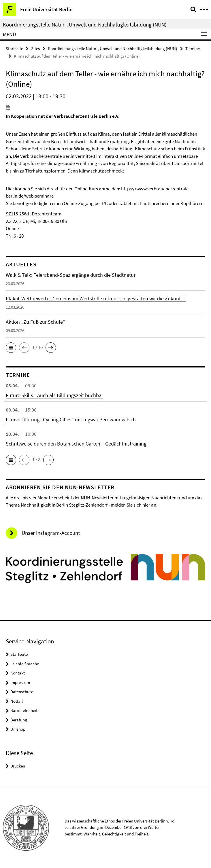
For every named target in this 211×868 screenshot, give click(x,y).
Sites (35, 49)
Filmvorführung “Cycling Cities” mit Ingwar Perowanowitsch (71, 419)
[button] (11, 348)
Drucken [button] (18, 766)
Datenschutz (21, 692)
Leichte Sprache (25, 664)
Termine (193, 49)
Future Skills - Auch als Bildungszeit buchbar (54, 395)
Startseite (14, 49)
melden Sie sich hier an (133, 505)
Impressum (20, 682)
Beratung (19, 720)
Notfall (17, 701)
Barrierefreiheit (24, 710)
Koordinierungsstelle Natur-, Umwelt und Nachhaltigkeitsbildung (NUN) (85, 24)
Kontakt (18, 673)
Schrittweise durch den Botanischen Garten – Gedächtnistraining (76, 444)
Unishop (18, 729)
